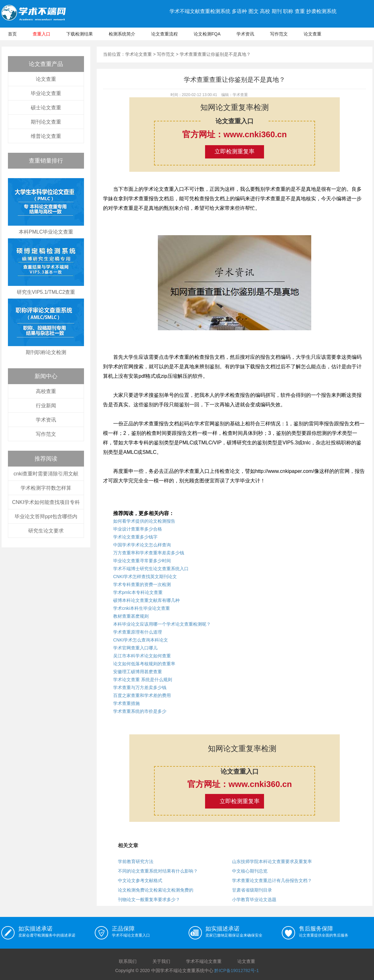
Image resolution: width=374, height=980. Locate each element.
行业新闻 (46, 406)
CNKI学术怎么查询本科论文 (141, 640)
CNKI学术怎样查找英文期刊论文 (145, 577)
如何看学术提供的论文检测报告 (144, 521)
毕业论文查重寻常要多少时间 (142, 561)
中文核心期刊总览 (250, 871)
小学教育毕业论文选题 (254, 899)
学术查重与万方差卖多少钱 (140, 687)
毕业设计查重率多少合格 (138, 529)
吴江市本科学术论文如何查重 (142, 656)
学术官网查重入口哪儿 (135, 648)
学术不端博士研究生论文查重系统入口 (151, 569)
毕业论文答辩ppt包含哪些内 (46, 516)
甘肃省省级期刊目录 (252, 890)
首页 (12, 34)
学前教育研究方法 (136, 861)
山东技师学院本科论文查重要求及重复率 (272, 861)
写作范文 (279, 34)
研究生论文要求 (46, 531)
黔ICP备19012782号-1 (236, 970)
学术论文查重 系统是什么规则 (143, 680)
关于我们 (161, 961)
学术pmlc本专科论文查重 (138, 592)
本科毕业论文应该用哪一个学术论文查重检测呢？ (162, 624)
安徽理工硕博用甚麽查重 (138, 672)
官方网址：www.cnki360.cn (235, 134)
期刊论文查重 (46, 122)
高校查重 (46, 391)
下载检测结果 (80, 34)
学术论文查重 (139, 54)
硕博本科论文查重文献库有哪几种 (146, 600)
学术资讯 (245, 34)
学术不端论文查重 (204, 961)
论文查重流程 (164, 34)
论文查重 (313, 34)
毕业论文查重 (46, 93)
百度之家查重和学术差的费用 (142, 695)
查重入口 (42, 34)
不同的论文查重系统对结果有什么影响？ (158, 871)
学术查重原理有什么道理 (138, 632)
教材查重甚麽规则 (131, 616)
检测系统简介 (122, 34)
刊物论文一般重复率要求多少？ (149, 899)
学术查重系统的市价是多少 (140, 711)
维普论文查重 (46, 136)
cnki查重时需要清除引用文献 (46, 474)
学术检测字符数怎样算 (46, 488)
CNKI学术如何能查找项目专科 (46, 502)
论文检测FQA (207, 34)
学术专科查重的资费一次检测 (142, 584)
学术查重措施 (126, 703)
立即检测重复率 (235, 152)
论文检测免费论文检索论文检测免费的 (156, 890)
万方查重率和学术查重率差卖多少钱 (149, 553)
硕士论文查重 (46, 108)
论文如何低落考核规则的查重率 (144, 664)
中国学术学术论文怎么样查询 (142, 545)
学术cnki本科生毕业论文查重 (142, 608)
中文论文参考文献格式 (140, 880)
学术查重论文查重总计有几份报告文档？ (272, 880)
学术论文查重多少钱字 (135, 537)
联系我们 (128, 961)
